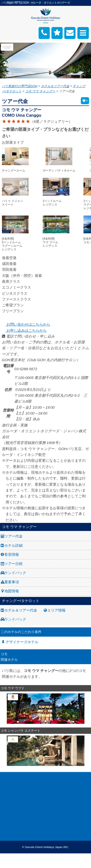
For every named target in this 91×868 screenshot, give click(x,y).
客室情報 (12, 554)
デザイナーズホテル (22, 642)
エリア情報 (56, 610)
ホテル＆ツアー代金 (21, 610)
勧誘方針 (7, 823)
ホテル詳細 (13, 545)
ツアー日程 (13, 564)
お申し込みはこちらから (24, 330)
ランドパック (15, 573)
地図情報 (12, 591)
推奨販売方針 (10, 829)
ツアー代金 (13, 536)
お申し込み (8, 812)
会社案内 (7, 778)
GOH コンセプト (13, 801)
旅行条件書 (8, 795)
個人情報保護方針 (14, 818)
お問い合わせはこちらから (26, 324)
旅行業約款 (8, 790)
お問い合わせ (10, 806)
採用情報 (7, 784)
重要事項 (12, 582)
